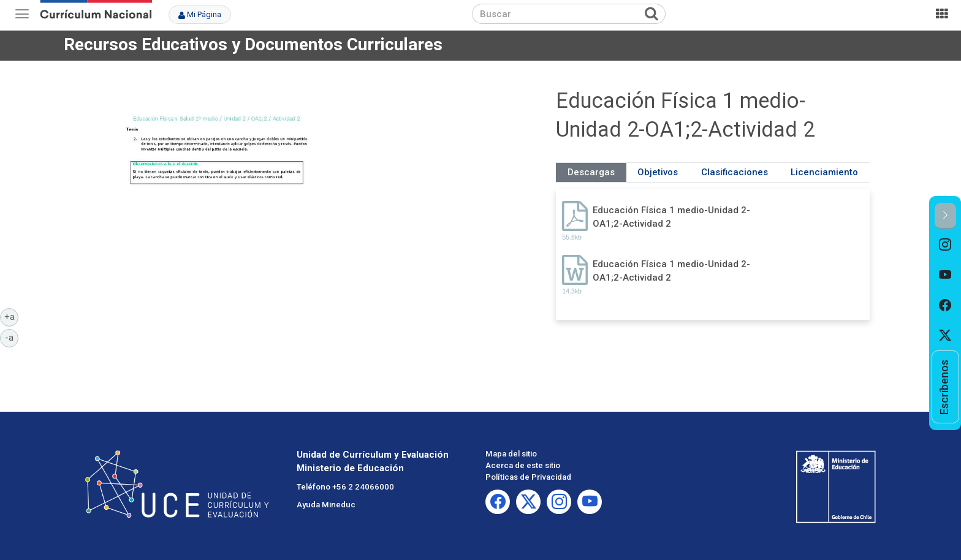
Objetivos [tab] (658, 172)
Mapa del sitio (511, 454)
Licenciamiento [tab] (824, 172)
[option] (945, 244)
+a (12, 316)
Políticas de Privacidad (528, 477)
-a (12, 337)
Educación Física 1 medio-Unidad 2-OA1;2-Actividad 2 (671, 217)
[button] (945, 216)
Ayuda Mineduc (326, 505)
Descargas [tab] (591, 172)
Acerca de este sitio (523, 465)
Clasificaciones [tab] (735, 172)
